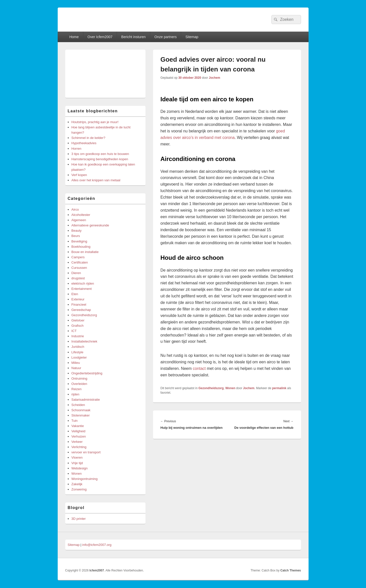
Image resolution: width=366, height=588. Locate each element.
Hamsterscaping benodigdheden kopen (100, 159)
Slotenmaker (81, 415)
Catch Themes (290, 570)
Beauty (77, 231)
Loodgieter (79, 357)
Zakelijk (77, 484)
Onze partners (166, 37)
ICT (74, 331)
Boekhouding (81, 247)
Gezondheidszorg (211, 388)
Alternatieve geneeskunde (90, 225)
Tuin (75, 421)
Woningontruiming (85, 479)
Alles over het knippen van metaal (96, 180)
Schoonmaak (81, 410)
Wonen (230, 388)
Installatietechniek (84, 341)
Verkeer (77, 442)
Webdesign (80, 468)
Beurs (76, 236)
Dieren (76, 273)
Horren (77, 149)
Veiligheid (79, 431)
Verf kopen (79, 175)
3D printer (79, 519)
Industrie (78, 336)
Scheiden (78, 405)
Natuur (76, 368)
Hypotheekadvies (84, 143)
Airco (75, 209)
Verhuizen (79, 436)
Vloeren (77, 457)
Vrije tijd (77, 463)
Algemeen (79, 220)
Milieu (76, 363)
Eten (75, 294)
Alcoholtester (81, 215)
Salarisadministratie (86, 400)
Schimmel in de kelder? (88, 138)
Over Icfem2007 (100, 37)
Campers (78, 257)
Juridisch (78, 347)
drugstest (78, 278)
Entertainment (82, 289)
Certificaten (80, 262)
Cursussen (79, 268)
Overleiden (79, 384)
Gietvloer (78, 320)
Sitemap (192, 37)
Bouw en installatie (85, 252)
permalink (279, 388)
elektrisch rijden (83, 283)
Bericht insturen (133, 37)
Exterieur (78, 299)
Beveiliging (79, 241)
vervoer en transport (86, 452)
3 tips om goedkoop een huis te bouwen (100, 154)
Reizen (77, 389)
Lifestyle (78, 352)
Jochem (214, 78)
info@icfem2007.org (97, 545)
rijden (76, 394)
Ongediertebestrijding (87, 373)
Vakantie (78, 426)
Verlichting (79, 447)
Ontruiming (80, 379)
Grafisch (78, 326)
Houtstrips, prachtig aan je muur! (95, 122)
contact (199, 368)
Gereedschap (81, 310)
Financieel (79, 305)
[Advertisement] (105, 74)
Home (74, 37)
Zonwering (79, 489)
